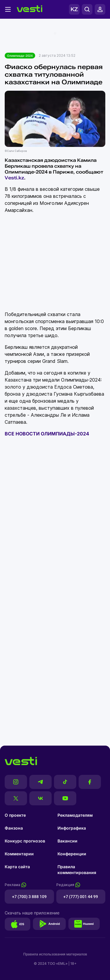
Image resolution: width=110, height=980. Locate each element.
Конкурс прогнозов (25, 841)
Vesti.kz (14, 178)
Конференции (72, 854)
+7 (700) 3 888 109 (29, 897)
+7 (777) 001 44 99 (81, 897)
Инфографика (72, 828)
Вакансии (67, 841)
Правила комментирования (77, 870)
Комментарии (19, 854)
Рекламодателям (75, 815)
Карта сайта (17, 867)
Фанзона (14, 828)
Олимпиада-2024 (20, 56)
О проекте (15, 815)
